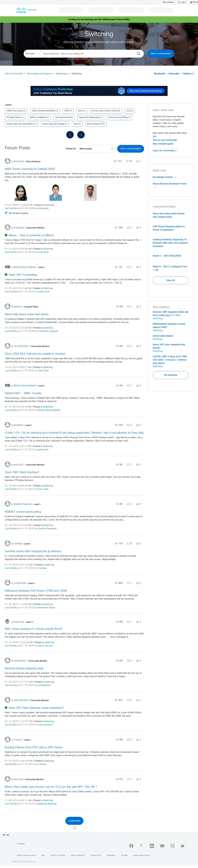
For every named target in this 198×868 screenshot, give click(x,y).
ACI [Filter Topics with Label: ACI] (128, 111)
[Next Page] (81, 135)
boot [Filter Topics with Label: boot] (76, 124)
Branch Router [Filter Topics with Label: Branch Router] (93, 124)
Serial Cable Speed (163, 336)
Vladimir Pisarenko (47, 529)
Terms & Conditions (58, 855)
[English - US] (194, 2)
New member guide (163, 144)
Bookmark (160, 74)
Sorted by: (71, 149)
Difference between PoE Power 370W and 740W (36, 591)
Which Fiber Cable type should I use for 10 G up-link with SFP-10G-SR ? (51, 787)
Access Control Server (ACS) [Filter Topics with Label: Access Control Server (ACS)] (104, 111)
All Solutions (171, 375)
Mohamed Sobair (47, 608)
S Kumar (42, 764)
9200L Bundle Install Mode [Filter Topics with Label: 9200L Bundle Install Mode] (43, 111)
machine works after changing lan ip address (33, 551)
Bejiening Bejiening (47, 804)
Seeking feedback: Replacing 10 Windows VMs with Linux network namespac (170, 243)
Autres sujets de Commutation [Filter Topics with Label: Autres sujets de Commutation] (20, 124)
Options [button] (187, 74)
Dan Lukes (43, 489)
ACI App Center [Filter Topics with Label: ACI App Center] (13, 117)
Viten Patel (43, 371)
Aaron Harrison (46, 646)
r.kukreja (42, 568)
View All (171, 280)
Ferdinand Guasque (48, 331)
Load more (74, 821)
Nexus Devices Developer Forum (170, 185)
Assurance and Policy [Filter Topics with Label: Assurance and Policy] (118, 117)
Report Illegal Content (142, 855)
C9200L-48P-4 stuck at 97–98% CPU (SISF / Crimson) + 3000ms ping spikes (170, 360)
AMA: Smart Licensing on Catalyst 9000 (30, 169)
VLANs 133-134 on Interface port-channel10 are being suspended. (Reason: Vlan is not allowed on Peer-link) (74, 433)
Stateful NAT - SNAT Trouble (23, 393)
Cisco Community (14, 74)
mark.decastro (45, 725)
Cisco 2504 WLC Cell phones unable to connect (35, 354)
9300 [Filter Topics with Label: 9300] (67, 111)
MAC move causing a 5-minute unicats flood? (34, 629)
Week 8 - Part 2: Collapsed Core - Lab (170, 268)
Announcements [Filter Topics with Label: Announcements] (62, 117)
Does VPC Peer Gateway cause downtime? (36, 708)
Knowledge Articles (164, 177)
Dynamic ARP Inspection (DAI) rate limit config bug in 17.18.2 (171, 314)
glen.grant (43, 450)
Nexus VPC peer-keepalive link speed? (169, 346)
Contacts (21, 844)
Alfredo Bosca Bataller (49, 410)
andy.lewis (43, 252)
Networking (62, 74)
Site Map (124, 855)
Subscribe (174, 74)
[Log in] (182, 2)
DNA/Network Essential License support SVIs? (169, 326)
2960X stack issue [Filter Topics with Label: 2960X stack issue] (15, 111)
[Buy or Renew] (168, 2)
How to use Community (165, 140)
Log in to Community (165, 151)
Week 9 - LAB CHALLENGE (167, 256)
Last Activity (11, 208)
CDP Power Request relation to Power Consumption (169, 228)
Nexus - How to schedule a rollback (31, 235)
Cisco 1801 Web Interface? (22, 472)
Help (43, 855)
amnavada (43, 208)
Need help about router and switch (27, 314)
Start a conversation (161, 54)
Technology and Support (39, 74)
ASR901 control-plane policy (23, 512)
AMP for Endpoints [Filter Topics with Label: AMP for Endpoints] (38, 117)
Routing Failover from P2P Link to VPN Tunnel (33, 748)
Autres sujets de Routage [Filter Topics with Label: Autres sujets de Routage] (53, 124)
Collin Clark (44, 292)
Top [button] (7, 835)
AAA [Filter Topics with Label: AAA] (80, 111)
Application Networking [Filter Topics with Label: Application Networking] (89, 117)
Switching (49, 205)
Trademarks (111, 855)
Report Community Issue (26, 855)
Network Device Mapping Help (24, 669)
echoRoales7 (44, 685)
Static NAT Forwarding (23, 275)
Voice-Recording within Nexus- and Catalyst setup (169, 215)
